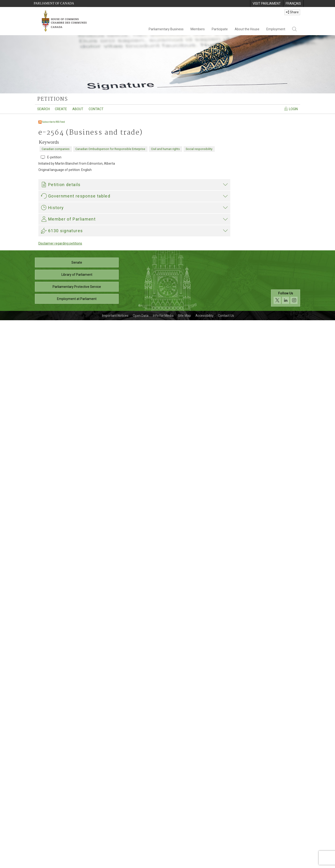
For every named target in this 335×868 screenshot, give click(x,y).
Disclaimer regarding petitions (60, 791)
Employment (276, 29)
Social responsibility (199, 149)
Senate (77, 810)
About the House (247, 29)
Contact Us (226, 863)
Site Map (184, 863)
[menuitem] (267, 3)
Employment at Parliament (77, 847)
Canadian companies (56, 149)
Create (61, 109)
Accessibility (204, 863)
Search (44, 109)
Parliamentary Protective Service (77, 834)
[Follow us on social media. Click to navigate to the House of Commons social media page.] (286, 846)
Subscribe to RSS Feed (52, 122)
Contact (96, 109)
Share (292, 12)
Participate (220, 29)
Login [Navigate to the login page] (291, 109)
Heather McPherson (57, 692)
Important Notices (115, 863)
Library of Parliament (77, 822)
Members (198, 29)
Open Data (141, 863)
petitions (52, 99)
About (78, 109)
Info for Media (163, 863)
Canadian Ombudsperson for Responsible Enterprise (110, 149)
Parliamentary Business (166, 29)
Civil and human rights (165, 149)
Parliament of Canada (54, 3)
